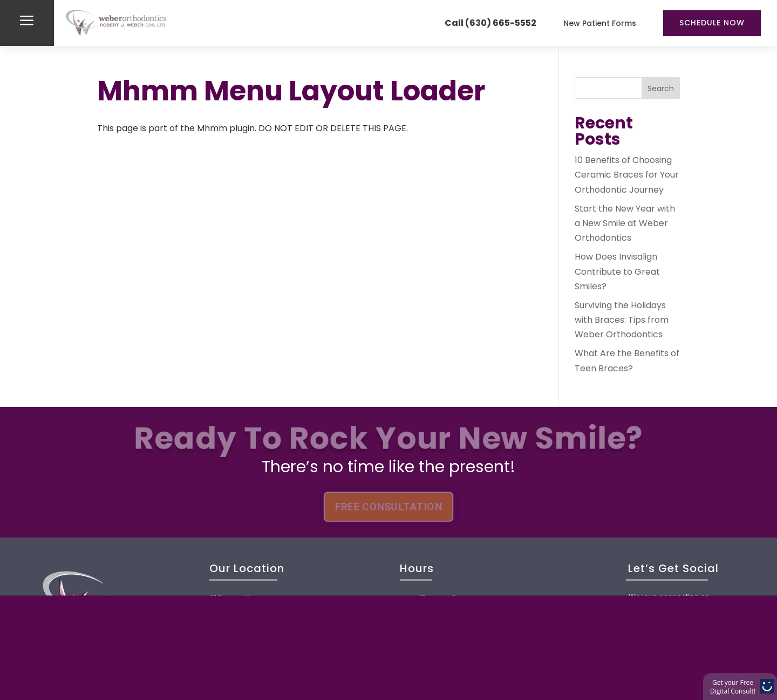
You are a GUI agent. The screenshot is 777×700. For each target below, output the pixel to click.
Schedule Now (712, 23)
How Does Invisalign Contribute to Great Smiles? (617, 271)
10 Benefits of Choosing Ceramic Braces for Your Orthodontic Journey (627, 175)
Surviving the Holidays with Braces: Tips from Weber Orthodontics (622, 320)
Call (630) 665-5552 (490, 23)
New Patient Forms (600, 23)
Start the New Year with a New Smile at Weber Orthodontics (625, 223)
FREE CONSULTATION (388, 507)
